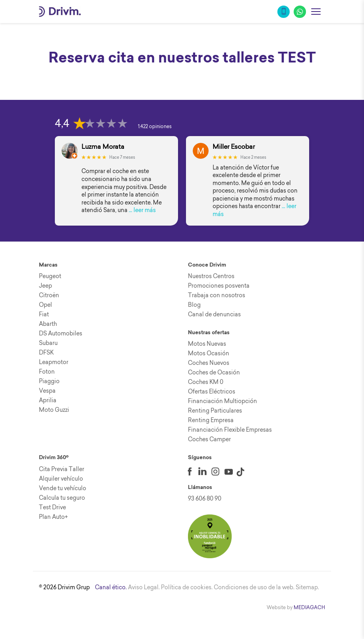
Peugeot (50, 276)
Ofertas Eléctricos (212, 392)
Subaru (48, 343)
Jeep (45, 286)
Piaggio (49, 381)
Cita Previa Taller (62, 469)
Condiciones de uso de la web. (254, 587)
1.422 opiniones (155, 126)
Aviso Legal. (144, 587)
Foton (47, 372)
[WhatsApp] (300, 12)
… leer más (142, 210)
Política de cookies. (187, 587)
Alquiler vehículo (61, 479)
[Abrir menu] (316, 12)
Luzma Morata (103, 147)
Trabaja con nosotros (217, 295)
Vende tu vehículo (63, 488)
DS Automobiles (61, 333)
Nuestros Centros (211, 276)
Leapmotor (54, 362)
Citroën (49, 295)
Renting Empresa (211, 420)
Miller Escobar (234, 147)
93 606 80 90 (205, 499)
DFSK (46, 353)
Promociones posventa (219, 286)
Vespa (47, 391)
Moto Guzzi (54, 410)
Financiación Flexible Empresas (230, 430)
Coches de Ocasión (214, 372)
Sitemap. (307, 587)
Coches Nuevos (209, 363)
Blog (194, 305)
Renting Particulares (215, 411)
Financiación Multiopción (223, 401)
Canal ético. (111, 587)
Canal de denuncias (214, 314)
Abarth (48, 324)
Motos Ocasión (209, 353)
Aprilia (48, 400)
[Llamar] (284, 12)
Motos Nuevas (207, 344)
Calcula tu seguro (62, 498)
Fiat (44, 314)
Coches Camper (209, 439)
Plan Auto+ (53, 517)
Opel (45, 305)
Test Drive (52, 507)
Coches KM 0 (206, 382)
